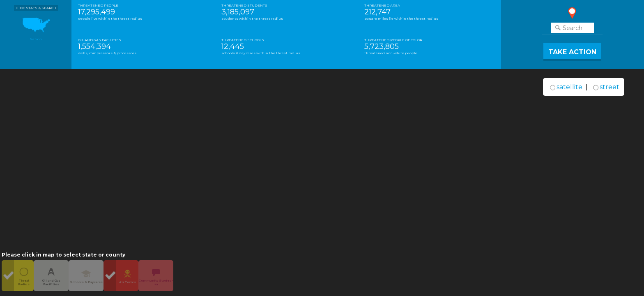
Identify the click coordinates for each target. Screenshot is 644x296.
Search (573, 28)
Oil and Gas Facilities (51, 275)
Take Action (572, 52)
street (609, 87)
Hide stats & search (36, 8)
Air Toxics (128, 276)
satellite (569, 87)
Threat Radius (24, 275)
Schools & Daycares (86, 276)
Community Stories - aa (156, 275)
